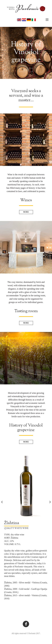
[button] (6, 528)
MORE (26, 70)
